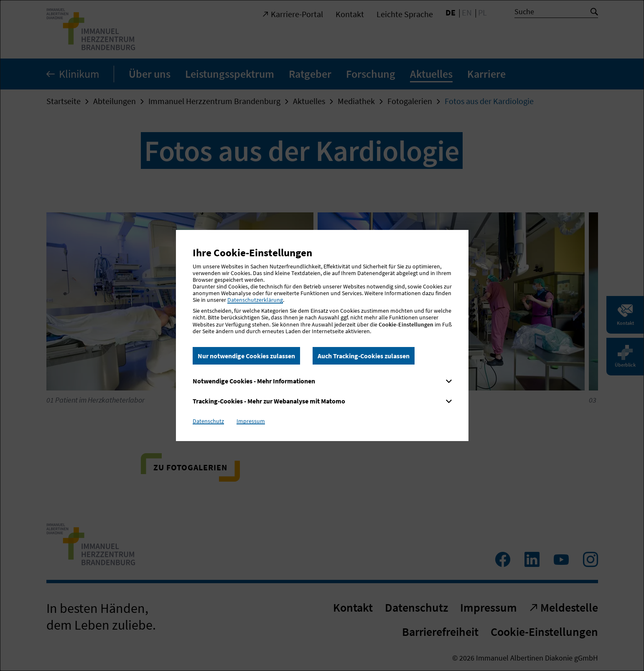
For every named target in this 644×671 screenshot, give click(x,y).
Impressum (251, 421)
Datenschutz (208, 421)
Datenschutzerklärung (255, 300)
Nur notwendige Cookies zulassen (246, 356)
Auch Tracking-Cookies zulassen (364, 356)
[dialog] (322, 335)
